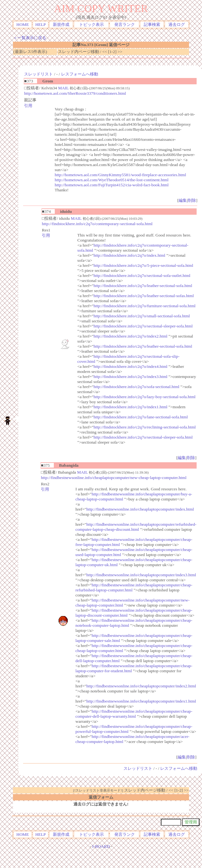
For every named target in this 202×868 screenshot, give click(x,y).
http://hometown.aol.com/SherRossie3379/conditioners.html (75, 93)
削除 (192, 200)
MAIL (63, 88)
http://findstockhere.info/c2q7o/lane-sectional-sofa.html (141, 417)
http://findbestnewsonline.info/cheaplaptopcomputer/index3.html (141, 575)
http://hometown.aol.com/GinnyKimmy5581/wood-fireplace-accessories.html (120, 175)
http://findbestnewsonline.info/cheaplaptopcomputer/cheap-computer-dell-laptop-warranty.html (134, 714)
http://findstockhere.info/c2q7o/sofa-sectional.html (137, 387)
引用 (28, 106)
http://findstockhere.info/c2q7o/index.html (130, 255)
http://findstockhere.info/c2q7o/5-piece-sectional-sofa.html (144, 265)
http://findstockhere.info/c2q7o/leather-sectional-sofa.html (143, 286)
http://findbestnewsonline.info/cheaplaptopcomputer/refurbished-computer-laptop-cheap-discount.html (136, 527)
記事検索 (152, 24)
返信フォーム (101, 797)
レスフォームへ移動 (80, 74)
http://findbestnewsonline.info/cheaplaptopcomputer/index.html (140, 509)
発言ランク (125, 24)
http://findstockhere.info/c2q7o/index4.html (131, 366)
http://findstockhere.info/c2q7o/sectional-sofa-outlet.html (142, 275)
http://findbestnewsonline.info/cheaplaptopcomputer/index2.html (141, 686)
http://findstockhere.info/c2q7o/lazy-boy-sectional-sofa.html (145, 397)
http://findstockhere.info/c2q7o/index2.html (131, 336)
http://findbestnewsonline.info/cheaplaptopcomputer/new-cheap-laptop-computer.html (114, 478)
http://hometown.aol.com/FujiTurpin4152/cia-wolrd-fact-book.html (112, 185)
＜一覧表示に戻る (30, 38)
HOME (23, 24)
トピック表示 (92, 24)
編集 (183, 200)
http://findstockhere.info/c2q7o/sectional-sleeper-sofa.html (143, 326)
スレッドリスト (38, 74)
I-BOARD (101, 846)
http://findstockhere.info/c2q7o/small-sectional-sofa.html (142, 316)
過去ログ (177, 24)
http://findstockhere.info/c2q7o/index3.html (131, 377)
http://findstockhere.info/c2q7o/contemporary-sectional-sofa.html (97, 224)
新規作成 (61, 24)
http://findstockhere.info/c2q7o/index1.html (131, 407)
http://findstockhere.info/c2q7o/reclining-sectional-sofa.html (145, 427)
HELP (40, 24)
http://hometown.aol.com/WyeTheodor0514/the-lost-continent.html (112, 180)
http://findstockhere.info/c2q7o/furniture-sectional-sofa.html (145, 306)
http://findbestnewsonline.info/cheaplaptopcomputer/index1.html (141, 701)
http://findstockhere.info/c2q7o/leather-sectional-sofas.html (144, 296)
